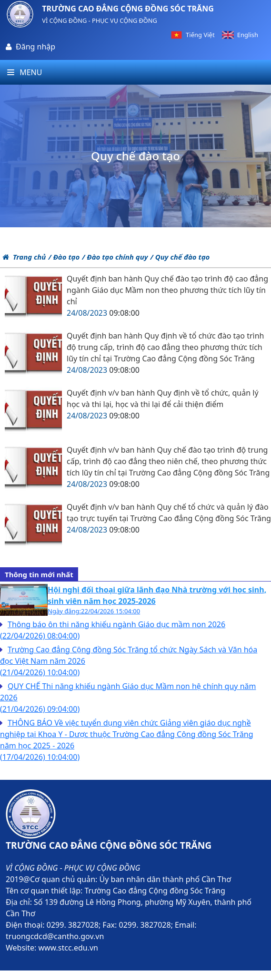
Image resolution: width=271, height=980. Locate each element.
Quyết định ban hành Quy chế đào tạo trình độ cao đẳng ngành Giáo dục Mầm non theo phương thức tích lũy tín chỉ (167, 290)
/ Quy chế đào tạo (180, 257)
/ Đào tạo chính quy (115, 257)
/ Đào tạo (64, 257)
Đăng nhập (35, 47)
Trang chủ (24, 257)
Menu (25, 72)
